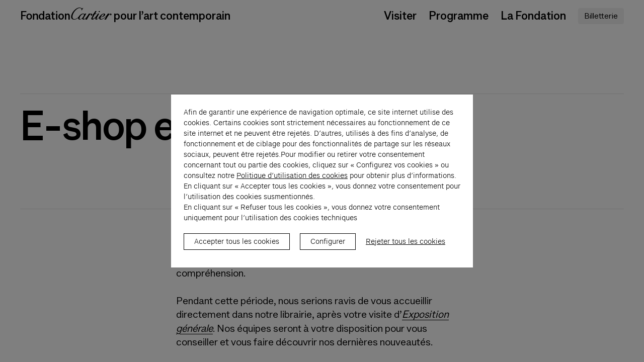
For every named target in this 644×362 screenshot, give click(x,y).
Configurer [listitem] (328, 247)
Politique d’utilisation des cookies (292, 181)
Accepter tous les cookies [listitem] (237, 247)
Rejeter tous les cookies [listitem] (406, 247)
